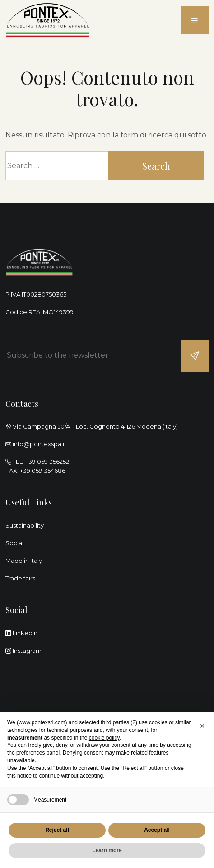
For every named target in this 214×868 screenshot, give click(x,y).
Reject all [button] (57, 830)
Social (14, 543)
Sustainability (25, 525)
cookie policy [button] (104, 738)
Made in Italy (24, 561)
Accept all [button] (157, 830)
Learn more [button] (107, 850)
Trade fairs (20, 578)
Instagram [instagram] (23, 651)
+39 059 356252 (47, 462)
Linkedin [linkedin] (21, 633)
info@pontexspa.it (40, 444)
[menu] (195, 21)
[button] (202, 726)
